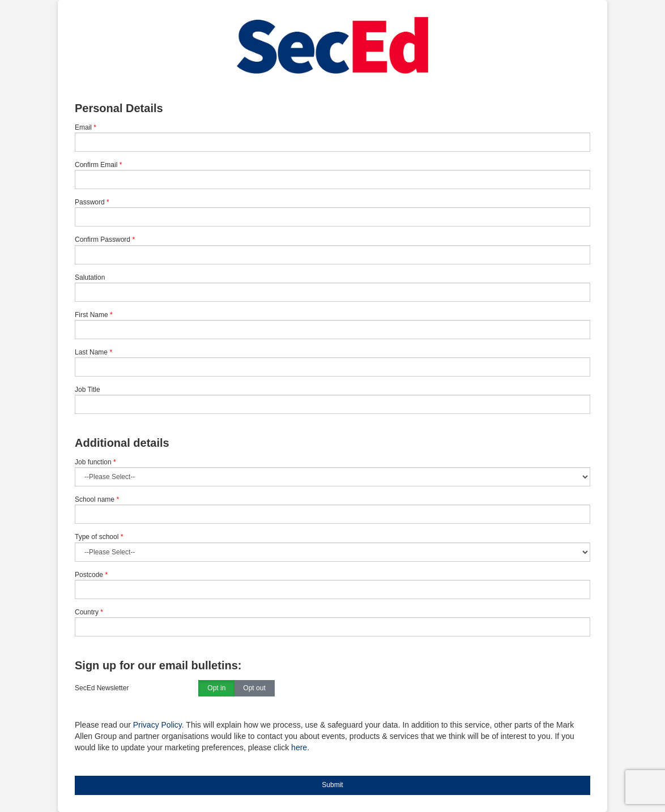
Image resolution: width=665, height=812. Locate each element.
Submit (332, 785)
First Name (91, 315)
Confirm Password (103, 240)
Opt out (254, 689)
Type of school (99, 537)
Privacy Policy (157, 725)
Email (83, 127)
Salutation (90, 277)
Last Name (91, 352)
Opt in (216, 689)
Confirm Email (96, 165)
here (299, 747)
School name (97, 499)
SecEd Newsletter (102, 688)
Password (90, 202)
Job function (95, 462)
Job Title (88, 390)
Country (89, 612)
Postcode (91, 575)
